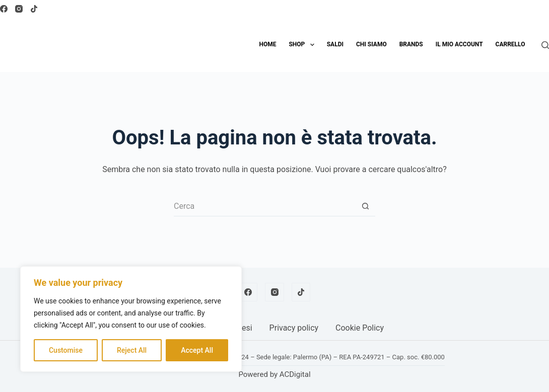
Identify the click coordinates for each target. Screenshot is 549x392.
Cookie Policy (360, 328)
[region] (131, 319)
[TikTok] (34, 9)
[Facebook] (4, 9)
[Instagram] (19, 9)
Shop (303, 45)
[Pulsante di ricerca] (365, 206)
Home (267, 44)
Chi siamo (371, 44)
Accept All (197, 350)
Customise (66, 350)
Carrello (510, 44)
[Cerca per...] (264, 206)
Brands (411, 44)
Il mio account (459, 44)
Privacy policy (294, 328)
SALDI (335, 44)
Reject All (132, 350)
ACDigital (295, 374)
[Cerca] (545, 45)
